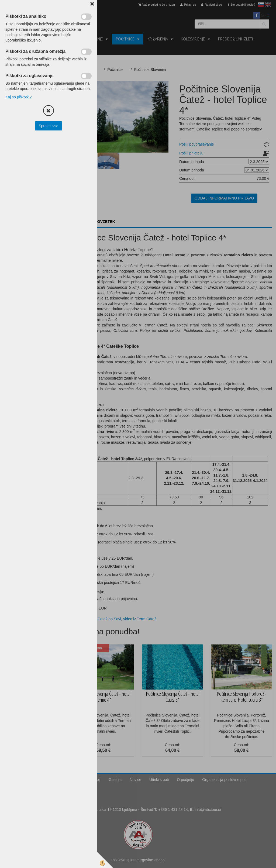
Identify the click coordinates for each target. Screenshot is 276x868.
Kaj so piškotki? (18, 97)
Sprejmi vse (48, 126)
